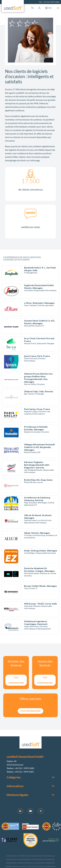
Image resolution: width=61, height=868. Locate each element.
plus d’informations (16, 680)
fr (50, 8)
